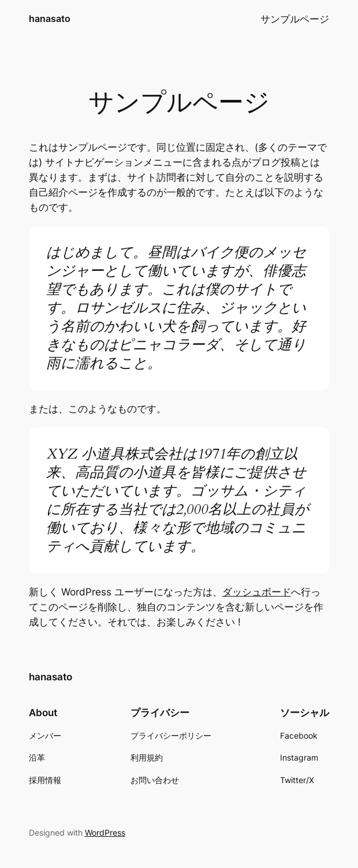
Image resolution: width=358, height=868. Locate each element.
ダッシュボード (257, 592)
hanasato (50, 19)
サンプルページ (295, 19)
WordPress (105, 832)
